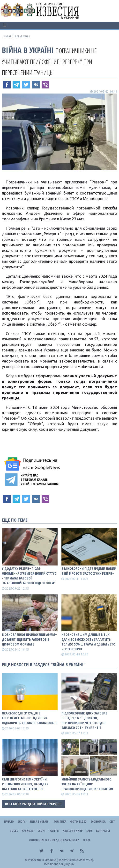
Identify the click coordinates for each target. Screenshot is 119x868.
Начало (9, 822)
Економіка (98, 822)
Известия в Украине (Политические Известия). (61, 860)
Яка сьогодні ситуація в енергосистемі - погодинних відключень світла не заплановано (30, 718)
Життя (54, 831)
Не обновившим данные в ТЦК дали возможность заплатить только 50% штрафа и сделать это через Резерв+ (88, 642)
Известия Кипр (72, 831)
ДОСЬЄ (14, 831)
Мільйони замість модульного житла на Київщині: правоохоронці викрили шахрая (87, 784)
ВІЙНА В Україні (28, 50)
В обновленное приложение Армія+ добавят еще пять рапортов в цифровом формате (29, 639)
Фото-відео (78, 822)
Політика (60, 822)
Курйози (28, 831)
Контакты (103, 831)
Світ (112, 822)
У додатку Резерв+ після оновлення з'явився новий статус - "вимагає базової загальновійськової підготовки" (29, 576)
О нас (87, 840)
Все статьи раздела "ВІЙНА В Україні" (33, 804)
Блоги (22, 822)
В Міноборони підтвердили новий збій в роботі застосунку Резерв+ (89, 571)
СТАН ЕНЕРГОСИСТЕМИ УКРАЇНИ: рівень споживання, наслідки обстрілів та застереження (25, 784)
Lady (89, 831)
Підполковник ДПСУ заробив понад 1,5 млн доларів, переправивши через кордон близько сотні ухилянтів (84, 720)
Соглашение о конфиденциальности (54, 840)
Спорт (42, 831)
